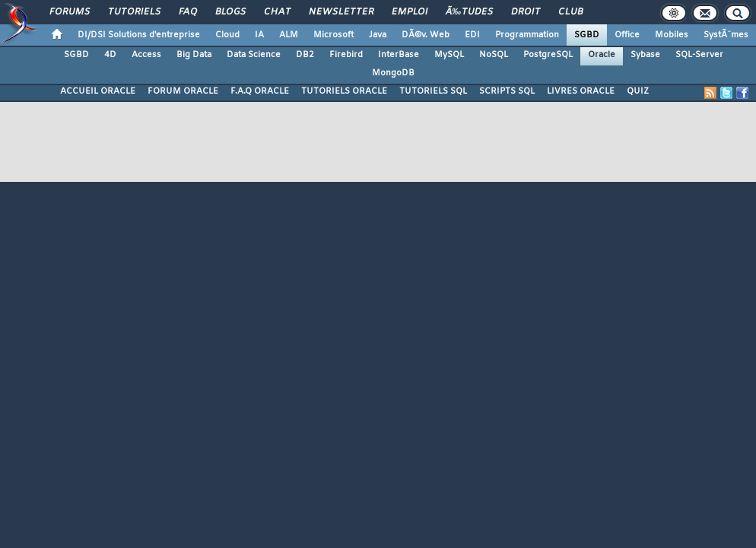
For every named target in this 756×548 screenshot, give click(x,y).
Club (570, 12)
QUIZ (638, 91)
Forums (70, 12)
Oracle (602, 55)
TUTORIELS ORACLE (344, 91)
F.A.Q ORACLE (260, 91)
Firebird (346, 55)
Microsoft (334, 35)
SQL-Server (699, 55)
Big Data (194, 55)
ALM (289, 35)
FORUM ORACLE (183, 91)
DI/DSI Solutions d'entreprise (139, 35)
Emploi (410, 12)
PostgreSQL (548, 55)
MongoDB (393, 73)
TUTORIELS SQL (433, 91)
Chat (277, 12)
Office (627, 35)
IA (259, 35)
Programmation (527, 35)
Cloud (227, 35)
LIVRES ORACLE (581, 91)
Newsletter (341, 12)
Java (378, 35)
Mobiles (672, 35)
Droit (526, 12)
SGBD (587, 35)
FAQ (188, 12)
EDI (472, 35)
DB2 (305, 55)
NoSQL (494, 55)
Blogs (230, 12)
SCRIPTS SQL (507, 91)
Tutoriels (134, 12)
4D (110, 55)
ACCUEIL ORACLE (98, 91)
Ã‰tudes (469, 12)
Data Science (254, 55)
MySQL (449, 55)
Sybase (645, 55)
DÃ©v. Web (426, 35)
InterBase (399, 55)
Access (146, 55)
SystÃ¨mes (726, 35)
